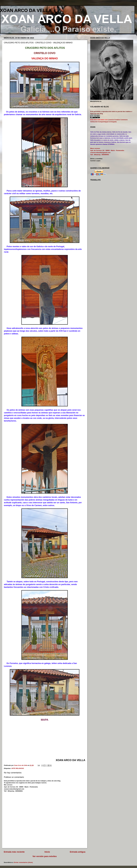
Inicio (47, 852)
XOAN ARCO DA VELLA (26, 10)
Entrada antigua (78, 852)
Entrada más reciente (14, 852)
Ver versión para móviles (45, 856)
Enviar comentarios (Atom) (23, 862)
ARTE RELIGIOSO (18, 768)
